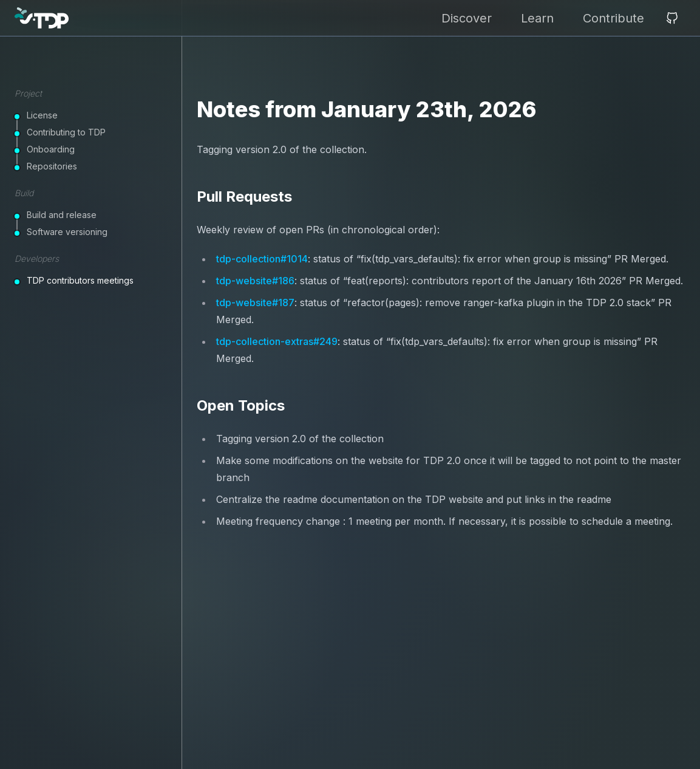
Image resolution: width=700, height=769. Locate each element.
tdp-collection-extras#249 (277, 341)
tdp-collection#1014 (262, 259)
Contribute (613, 18)
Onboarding (51, 149)
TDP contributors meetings (80, 280)
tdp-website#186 (255, 281)
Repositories (52, 166)
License (42, 115)
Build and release (62, 215)
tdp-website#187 (255, 302)
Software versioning (67, 232)
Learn (537, 18)
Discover (467, 18)
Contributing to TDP (66, 132)
